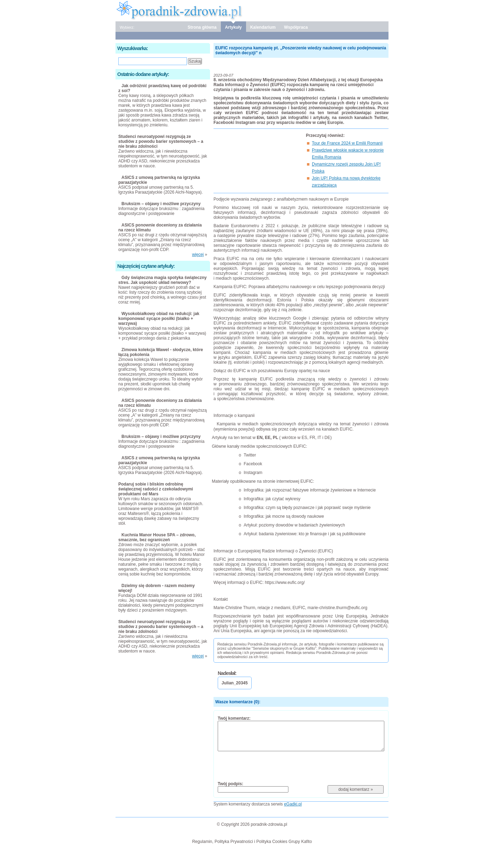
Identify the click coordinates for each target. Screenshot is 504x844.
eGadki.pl (293, 804)
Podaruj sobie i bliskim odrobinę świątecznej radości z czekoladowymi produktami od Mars (156, 489)
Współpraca (296, 27)
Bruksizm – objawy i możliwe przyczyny (161, 204)
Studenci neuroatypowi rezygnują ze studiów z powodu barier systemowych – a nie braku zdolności (161, 141)
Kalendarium (263, 27)
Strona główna (202, 27)
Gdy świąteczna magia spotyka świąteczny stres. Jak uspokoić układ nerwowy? (162, 280)
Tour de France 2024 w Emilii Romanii (347, 143)
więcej (198, 254)
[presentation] (271, 766)
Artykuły (233, 27)
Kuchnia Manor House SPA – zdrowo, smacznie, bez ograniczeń (157, 537)
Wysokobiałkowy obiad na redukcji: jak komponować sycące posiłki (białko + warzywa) (159, 319)
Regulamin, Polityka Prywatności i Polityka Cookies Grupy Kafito (252, 842)
